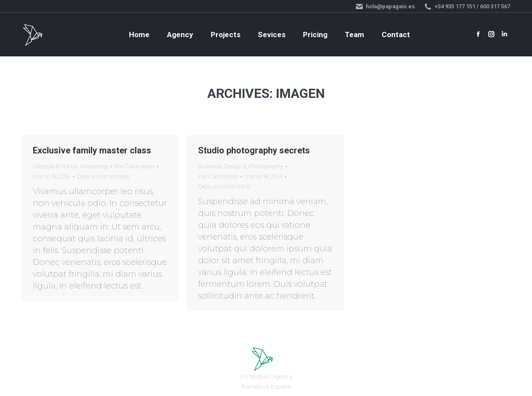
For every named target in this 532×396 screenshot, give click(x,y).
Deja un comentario (103, 176)
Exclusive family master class (92, 150)
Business (210, 166)
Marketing (94, 166)
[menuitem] (139, 35)
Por (134, 166)
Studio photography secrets (254, 150)
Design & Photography (254, 166)
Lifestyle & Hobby (55, 166)
